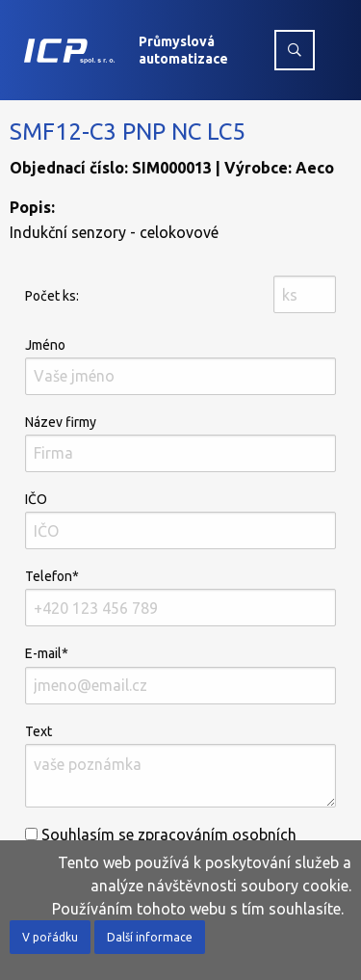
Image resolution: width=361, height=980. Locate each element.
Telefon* (180, 597)
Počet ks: (52, 296)
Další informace (150, 937)
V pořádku (50, 937)
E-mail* (180, 675)
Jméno (180, 366)
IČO (180, 520)
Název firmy (180, 443)
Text (180, 766)
